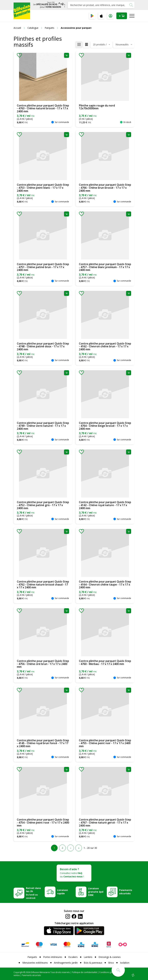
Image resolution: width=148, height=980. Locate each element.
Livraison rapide (62, 892)
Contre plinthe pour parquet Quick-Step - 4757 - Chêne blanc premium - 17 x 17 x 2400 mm (105, 267)
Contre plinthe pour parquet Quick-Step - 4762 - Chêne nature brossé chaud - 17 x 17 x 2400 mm (43, 584)
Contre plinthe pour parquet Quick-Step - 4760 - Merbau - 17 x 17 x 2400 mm (105, 662)
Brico (111, 963)
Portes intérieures (53, 957)
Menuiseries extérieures (35, 963)
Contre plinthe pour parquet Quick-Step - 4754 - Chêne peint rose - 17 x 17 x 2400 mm (43, 822)
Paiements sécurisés (126, 892)
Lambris (88, 957)
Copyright (18, 972)
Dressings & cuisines (110, 957)
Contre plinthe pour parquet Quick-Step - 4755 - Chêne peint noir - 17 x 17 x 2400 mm (105, 743)
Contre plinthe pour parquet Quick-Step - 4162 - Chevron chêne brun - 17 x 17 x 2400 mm (105, 346)
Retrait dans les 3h (33, 893)
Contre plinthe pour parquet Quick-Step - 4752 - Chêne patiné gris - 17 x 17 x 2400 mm (43, 505)
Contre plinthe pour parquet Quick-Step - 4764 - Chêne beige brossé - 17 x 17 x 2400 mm (105, 426)
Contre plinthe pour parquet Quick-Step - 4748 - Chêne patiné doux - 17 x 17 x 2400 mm (43, 346)
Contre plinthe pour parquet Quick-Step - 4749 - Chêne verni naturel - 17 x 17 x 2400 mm (43, 426)
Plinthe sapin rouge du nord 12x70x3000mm (97, 107)
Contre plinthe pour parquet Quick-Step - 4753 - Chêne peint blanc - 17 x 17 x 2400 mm (43, 188)
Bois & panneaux (93, 963)
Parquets (32, 957)
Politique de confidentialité (84, 972)
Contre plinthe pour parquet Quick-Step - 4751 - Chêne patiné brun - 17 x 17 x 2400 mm (43, 267)
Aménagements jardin (66, 963)
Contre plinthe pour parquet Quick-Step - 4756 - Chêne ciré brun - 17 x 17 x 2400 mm (43, 664)
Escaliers (73, 957)
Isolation (125, 963)
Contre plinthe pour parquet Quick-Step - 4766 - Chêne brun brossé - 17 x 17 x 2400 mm (105, 188)
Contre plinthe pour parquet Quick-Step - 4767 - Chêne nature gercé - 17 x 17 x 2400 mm (105, 822)
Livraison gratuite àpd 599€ (96, 892)
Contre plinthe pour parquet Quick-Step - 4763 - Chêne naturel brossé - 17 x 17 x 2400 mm (43, 108)
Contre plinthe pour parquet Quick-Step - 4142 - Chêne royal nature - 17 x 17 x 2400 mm (105, 505)
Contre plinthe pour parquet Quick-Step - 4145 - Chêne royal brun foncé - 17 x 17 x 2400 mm (43, 743)
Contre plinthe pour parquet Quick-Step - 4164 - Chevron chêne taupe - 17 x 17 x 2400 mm (105, 584)
